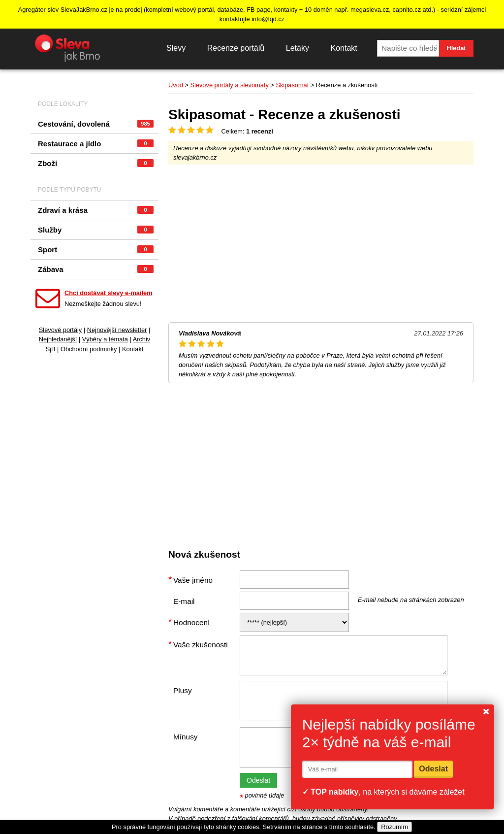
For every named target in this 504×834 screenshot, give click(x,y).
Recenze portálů (236, 48)
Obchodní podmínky (89, 349)
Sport (96, 250)
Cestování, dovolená (96, 124)
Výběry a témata (105, 339)
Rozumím (394, 827)
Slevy (176, 48)
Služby (96, 230)
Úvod (176, 85)
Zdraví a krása (96, 210)
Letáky (298, 48)
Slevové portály (61, 330)
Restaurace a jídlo (96, 144)
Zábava (96, 269)
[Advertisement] (321, 243)
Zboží (96, 163)
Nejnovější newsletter (117, 330)
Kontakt (344, 48)
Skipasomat (292, 85)
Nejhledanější (58, 339)
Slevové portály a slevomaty (229, 85)
